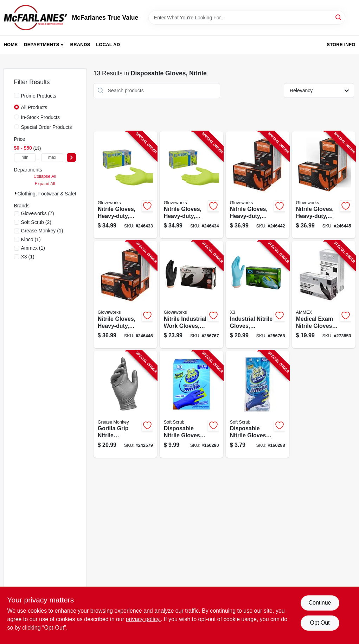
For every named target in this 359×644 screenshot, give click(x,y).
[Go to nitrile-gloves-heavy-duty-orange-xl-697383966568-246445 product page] (324, 185)
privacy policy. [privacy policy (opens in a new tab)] (143, 619)
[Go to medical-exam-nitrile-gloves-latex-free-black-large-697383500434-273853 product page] (324, 295)
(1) (42, 231)
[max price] (52, 158)
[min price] (25, 158)
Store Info (341, 45)
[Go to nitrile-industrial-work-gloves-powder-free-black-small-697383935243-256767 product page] (191, 295)
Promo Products (39, 96)
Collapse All (45, 176)
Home (11, 45)
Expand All (45, 184)
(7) (38, 213)
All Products (34, 107)
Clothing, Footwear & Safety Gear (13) (59, 194)
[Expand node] (16, 193)
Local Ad (108, 45)
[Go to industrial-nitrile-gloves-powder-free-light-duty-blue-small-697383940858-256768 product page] (258, 295)
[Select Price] (71, 158)
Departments (41, 45)
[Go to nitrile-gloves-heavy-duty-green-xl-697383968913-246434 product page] (191, 185)
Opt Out (320, 623)
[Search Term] (247, 18)
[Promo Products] (17, 95)
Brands (80, 45)
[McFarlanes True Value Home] (36, 18)
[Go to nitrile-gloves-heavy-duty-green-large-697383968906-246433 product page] (125, 185)
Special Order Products (47, 127)
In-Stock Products (41, 117)
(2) (36, 222)
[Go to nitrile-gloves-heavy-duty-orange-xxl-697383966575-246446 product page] (125, 295)
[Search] (339, 17)
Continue (320, 603)
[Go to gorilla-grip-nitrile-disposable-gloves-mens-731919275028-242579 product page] (125, 404)
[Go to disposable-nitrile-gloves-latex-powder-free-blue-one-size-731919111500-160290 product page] (191, 404)
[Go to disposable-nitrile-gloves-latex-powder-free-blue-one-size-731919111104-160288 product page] (258, 404)
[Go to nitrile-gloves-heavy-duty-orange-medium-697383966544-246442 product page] (258, 185)
